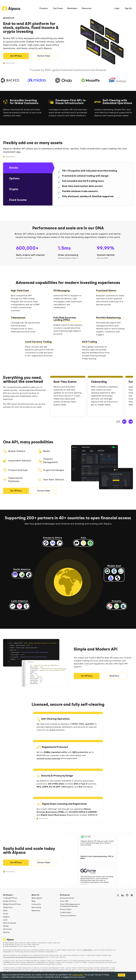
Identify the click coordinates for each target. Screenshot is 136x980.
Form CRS (64, 901)
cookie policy (78, 975)
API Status (7, 929)
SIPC (75, 752)
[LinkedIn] (122, 895)
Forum (6, 914)
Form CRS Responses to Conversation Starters (70, 905)
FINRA (47, 752)
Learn (5, 920)
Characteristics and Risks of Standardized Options (23, 957)
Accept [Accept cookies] (122, 975)
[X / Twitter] (118, 896)
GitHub (6, 926)
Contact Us (36, 904)
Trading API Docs (10, 898)
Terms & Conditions (68, 916)
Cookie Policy (66, 913)
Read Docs (114, 676)
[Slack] (132, 895)
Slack (5, 911)
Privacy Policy (66, 909)
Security (6, 932)
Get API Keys (16, 56)
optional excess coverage (48, 759)
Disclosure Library (67, 898)
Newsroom (36, 911)
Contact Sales (44, 56)
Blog (33, 901)
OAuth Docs (8, 908)
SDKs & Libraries (10, 923)
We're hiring (36, 908)
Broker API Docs (10, 901)
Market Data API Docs (12, 904)
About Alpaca (37, 898)
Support (6, 917)
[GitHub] (127, 895)
